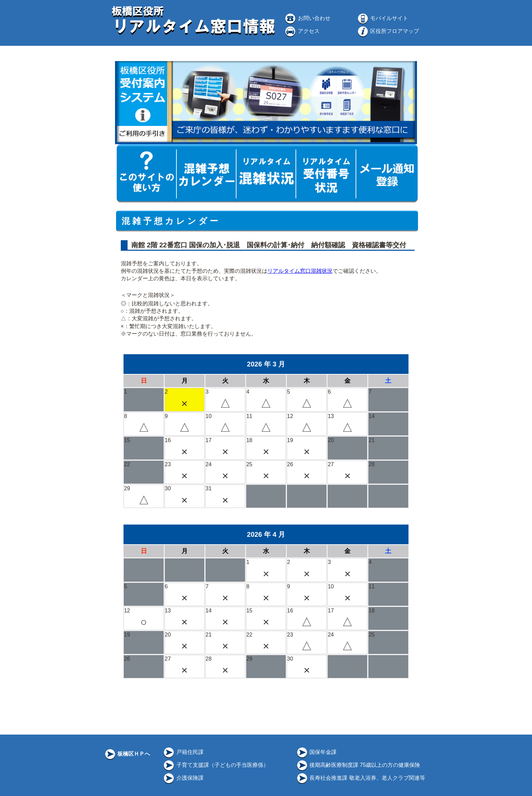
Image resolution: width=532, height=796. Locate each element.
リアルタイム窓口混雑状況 (300, 271)
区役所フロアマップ (388, 31)
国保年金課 (316, 752)
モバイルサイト (382, 18)
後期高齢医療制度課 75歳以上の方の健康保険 (358, 765)
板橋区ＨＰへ (127, 754)
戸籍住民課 (183, 752)
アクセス (302, 31)
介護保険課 (183, 778)
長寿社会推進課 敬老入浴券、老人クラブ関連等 (360, 778)
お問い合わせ (307, 18)
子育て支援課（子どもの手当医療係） (215, 765)
